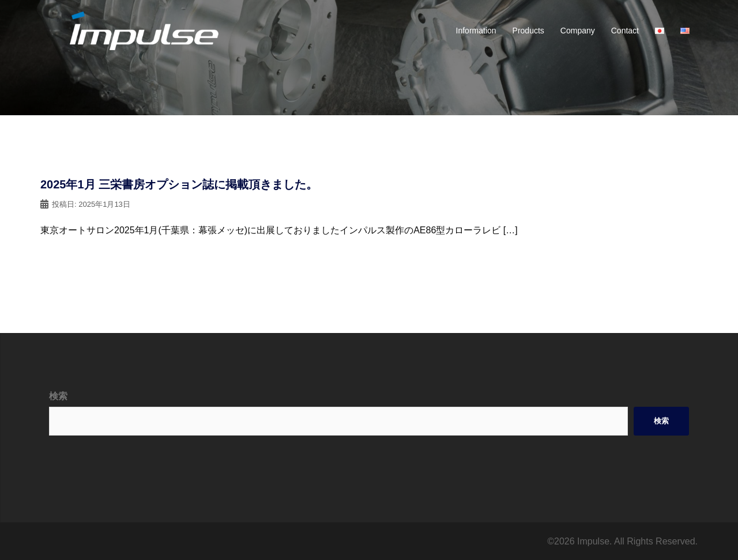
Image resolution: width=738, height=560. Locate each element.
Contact (625, 31)
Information (476, 31)
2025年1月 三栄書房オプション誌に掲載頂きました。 (179, 184)
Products (528, 31)
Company (578, 31)
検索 (58, 396)
